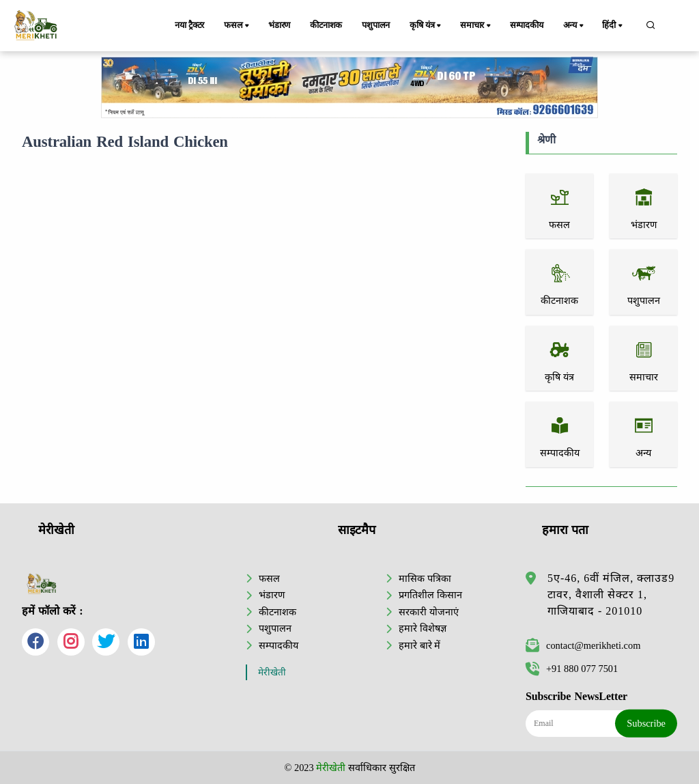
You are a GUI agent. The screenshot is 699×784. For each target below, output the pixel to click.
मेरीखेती (272, 672)
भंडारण (279, 25)
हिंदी (613, 26)
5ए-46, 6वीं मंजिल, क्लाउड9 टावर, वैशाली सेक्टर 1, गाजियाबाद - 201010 (611, 594)
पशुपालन (376, 25)
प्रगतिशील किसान (430, 595)
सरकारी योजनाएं (429, 612)
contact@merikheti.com (583, 645)
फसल (238, 26)
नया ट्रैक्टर (189, 25)
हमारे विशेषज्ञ (423, 628)
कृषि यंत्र (426, 26)
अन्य (574, 26)
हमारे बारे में (419, 645)
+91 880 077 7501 (572, 669)
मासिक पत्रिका (425, 578)
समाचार (476, 26)
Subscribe (646, 723)
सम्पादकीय (527, 25)
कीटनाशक (326, 25)
